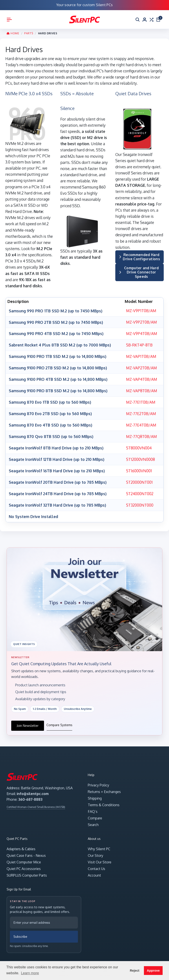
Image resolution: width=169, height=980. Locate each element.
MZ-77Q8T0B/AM (141, 434)
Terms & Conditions (104, 802)
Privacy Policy (98, 782)
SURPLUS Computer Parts (27, 872)
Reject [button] (135, 971)
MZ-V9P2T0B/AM (141, 322)
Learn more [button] (30, 973)
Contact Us (96, 866)
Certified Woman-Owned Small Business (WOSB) (36, 804)
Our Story (96, 852)
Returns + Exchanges (104, 789)
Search (93, 822)
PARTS (29, 33)
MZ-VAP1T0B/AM (141, 356)
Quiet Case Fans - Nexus (26, 852)
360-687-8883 (30, 796)
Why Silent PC (99, 846)
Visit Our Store (100, 859)
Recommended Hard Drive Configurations (140, 257)
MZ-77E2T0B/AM (141, 412)
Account (94, 872)
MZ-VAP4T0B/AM (141, 378)
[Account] (145, 20)
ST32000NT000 (139, 502)
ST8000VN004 (139, 446)
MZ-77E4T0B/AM (141, 423)
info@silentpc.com (33, 791)
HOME (13, 33)
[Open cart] (158, 20)
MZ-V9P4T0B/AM (141, 333)
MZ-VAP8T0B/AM (141, 389)
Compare (95, 815)
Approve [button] (153, 971)
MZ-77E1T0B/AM (141, 401)
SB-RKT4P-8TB (139, 344)
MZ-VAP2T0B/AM (141, 367)
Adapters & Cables (21, 846)
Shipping (95, 795)
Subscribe (20, 933)
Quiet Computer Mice (24, 859)
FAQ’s (93, 808)
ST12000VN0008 (140, 457)
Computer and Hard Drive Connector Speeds (139, 272)
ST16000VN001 (139, 468)
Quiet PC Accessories (24, 866)
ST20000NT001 (139, 479)
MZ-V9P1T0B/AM (141, 311)
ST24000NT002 (139, 491)
